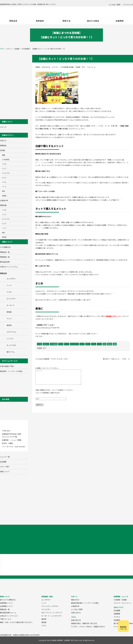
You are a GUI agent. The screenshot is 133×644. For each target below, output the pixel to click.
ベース (4, 187)
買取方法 (66, 21)
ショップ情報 (16, 440)
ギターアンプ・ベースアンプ (52, 613)
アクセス (117, 617)
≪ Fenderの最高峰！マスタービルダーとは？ (52, 359)
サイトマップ (128, 5)
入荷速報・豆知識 (120, 600)
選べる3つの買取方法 (8, 600)
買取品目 (13, 21)
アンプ (4, 169)
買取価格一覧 (5, 257)
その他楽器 (6, 160)
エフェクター (6, 173)
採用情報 (117, 620)
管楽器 (4, 196)
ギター (88, 344)
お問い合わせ (76, 613)
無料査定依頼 (5, 262)
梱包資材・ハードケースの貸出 (11, 371)
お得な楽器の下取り (7, 366)
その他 (40, 344)
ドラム (4, 182)
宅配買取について (6, 603)
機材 (4, 191)
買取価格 (40, 21)
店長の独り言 (76, 620)
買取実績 (3, 205)
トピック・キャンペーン (122, 603)
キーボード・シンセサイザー (52, 616)
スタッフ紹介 (5, 467)
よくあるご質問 (115, 5)
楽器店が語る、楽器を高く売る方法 (84, 623)
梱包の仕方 (75, 600)
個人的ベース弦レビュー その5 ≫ (116, 359)
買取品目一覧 (5, 252)
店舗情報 (120, 21)
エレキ (4, 178)
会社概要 (3, 462)
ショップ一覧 (5, 457)
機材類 (44, 619)
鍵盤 (4, 155)
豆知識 (2, 150)
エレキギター (46, 600)
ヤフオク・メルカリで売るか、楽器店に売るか (88, 627)
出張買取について (6, 606)
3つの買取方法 (5, 247)
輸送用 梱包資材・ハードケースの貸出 (85, 603)
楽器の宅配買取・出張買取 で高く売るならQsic (68, 640)
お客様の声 (4, 200)
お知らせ (3, 141)
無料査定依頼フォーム (8, 613)
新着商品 (3, 145)
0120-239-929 (20, 447)
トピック (3, 127)
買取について (7, 242)
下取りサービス (6, 619)
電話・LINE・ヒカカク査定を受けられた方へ (16, 622)
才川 (44, 348)
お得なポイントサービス (9, 616)
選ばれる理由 (93, 21)
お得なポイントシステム (9, 267)
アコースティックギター (50, 606)
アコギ (4, 164)
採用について (5, 471)
